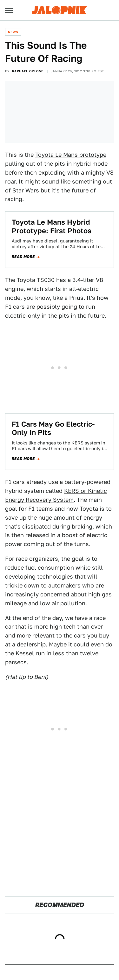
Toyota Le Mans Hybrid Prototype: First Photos (52, 226)
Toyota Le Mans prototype (71, 155)
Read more (23, 257)
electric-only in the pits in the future (55, 316)
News (13, 32)
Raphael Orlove (28, 71)
